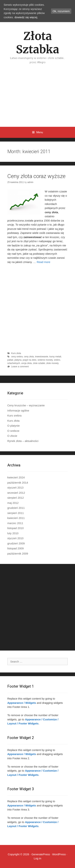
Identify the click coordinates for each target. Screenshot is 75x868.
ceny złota (29, 357)
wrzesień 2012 (16, 493)
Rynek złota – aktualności (23, 441)
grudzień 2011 (16, 508)
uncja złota (26, 363)
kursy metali (55, 357)
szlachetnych (14, 363)
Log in (38, 858)
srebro (57, 360)
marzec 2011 (15, 523)
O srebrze (13, 431)
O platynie (14, 426)
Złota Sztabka (37, 43)
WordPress (59, 854)
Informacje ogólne (18, 411)
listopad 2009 (15, 548)
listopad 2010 (15, 528)
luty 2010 (13, 533)
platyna (18, 360)
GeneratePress (41, 854)
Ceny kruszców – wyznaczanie (26, 405)
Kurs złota (16, 353)
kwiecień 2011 (16, 518)
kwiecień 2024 (16, 477)
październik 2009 (18, 554)
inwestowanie (42, 357)
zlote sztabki (39, 363)
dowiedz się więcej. (26, 17)
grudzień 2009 (16, 543)
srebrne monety (45, 360)
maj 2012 (13, 503)
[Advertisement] (37, 99)
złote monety (52, 363)
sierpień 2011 (16, 513)
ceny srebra (17, 357)
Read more (44, 262)
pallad (10, 360)
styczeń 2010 (15, 538)
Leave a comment (20, 367)
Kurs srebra (14, 415)
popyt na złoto (30, 360)
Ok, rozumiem (61, 11)
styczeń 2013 (15, 488)
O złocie (12, 436)
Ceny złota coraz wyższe (36, 176)
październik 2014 (18, 483)
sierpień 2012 (16, 498)
